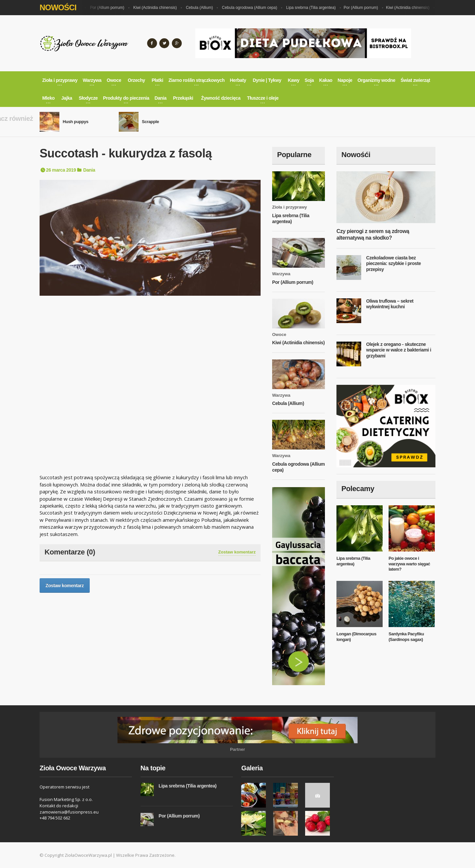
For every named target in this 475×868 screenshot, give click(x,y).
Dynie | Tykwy (267, 80)
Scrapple (150, 122)
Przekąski (183, 98)
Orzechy (136, 80)
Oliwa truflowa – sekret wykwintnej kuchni (390, 304)
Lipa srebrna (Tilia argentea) (314, 8)
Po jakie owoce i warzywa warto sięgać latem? (409, 564)
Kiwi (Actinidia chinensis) (158, 8)
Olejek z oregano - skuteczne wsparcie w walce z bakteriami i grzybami (399, 350)
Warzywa (281, 274)
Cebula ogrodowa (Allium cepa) (252, 8)
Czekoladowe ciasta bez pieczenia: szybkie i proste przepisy (394, 264)
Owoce (279, 334)
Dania (89, 170)
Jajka (67, 98)
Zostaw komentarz (237, 552)
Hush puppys (76, 122)
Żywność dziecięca (221, 98)
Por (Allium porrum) (110, 8)
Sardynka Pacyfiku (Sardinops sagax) (406, 637)
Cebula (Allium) (202, 8)
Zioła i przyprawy (289, 207)
